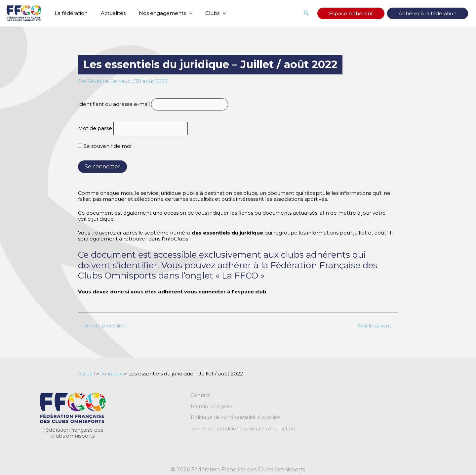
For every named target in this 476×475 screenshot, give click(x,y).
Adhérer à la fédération (434, 13)
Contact (201, 396)
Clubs (204, 13)
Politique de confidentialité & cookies (237, 419)
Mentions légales (212, 408)
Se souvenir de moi (105, 147)
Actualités (108, 13)
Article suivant (377, 326)
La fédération (69, 13)
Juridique (114, 374)
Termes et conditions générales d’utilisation (245, 430)
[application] (181, 13)
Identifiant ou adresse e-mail (114, 104)
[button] (333, 13)
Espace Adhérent (371, 13)
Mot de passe (95, 129)
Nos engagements (157, 13)
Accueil (87, 374)
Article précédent (104, 326)
